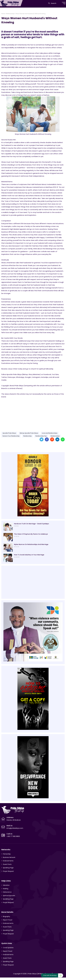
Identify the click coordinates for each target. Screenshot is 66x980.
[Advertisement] (33, 414)
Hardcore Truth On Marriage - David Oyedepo (31, 524)
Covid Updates (8, 948)
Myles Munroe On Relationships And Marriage (31, 544)
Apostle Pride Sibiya (9, 433)
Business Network (9, 857)
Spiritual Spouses (9, 896)
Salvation (6, 885)
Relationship (27, 436)
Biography (6, 916)
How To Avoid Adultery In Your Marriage (29, 555)
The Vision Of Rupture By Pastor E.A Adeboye (31, 534)
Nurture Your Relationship (11, 436)
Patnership (7, 854)
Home (3, 14)
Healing (6, 889)
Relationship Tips (41, 436)
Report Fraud (8, 920)
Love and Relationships (50, 433)
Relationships (10, 14)
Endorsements (8, 861)
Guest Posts (7, 864)
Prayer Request (8, 871)
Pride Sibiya (32, 974)
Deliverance (7, 892)
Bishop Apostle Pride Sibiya (29, 433)
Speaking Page (8, 868)
